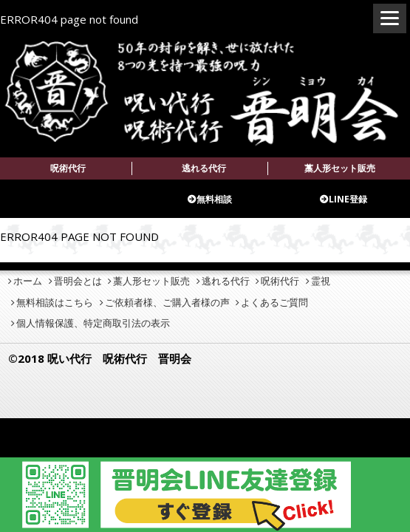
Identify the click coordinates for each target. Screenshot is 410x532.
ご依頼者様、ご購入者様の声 (167, 302)
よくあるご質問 (274, 302)
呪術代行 (68, 168)
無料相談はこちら (55, 302)
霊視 (321, 281)
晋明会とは (78, 281)
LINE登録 (348, 199)
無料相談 (214, 199)
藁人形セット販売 (340, 168)
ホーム (28, 281)
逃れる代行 (204, 168)
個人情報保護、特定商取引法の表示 (93, 323)
